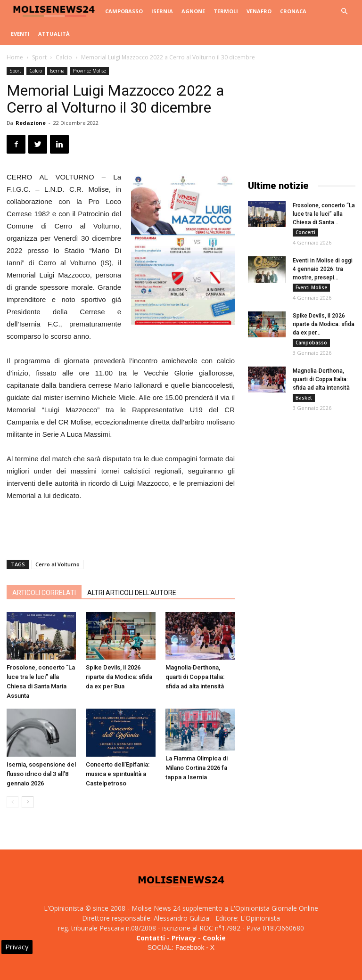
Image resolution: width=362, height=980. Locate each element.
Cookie (214, 938)
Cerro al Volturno (58, 564)
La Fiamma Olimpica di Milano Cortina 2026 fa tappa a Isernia (197, 768)
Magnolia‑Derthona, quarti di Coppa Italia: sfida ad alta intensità (195, 677)
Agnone (193, 11)
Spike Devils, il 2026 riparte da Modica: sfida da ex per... (324, 324)
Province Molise (89, 71)
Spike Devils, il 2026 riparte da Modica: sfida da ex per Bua (119, 677)
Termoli (226, 11)
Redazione (31, 123)
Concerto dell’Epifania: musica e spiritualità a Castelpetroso (118, 774)
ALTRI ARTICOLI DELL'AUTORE (132, 593)
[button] (344, 12)
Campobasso (124, 11)
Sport (39, 57)
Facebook (190, 947)
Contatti (151, 938)
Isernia (162, 11)
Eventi (20, 34)
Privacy (184, 938)
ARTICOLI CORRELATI (44, 593)
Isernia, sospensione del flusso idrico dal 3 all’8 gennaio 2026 (41, 774)
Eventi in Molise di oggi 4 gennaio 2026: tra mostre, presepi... (323, 269)
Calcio (64, 57)
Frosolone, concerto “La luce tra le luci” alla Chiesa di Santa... (324, 214)
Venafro (259, 11)
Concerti (305, 232)
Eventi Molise (311, 287)
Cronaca (293, 11)
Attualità (54, 34)
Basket (304, 398)
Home (15, 57)
